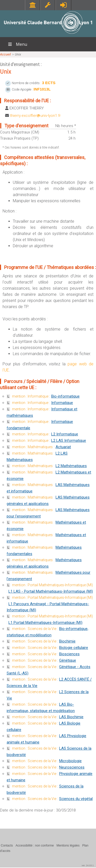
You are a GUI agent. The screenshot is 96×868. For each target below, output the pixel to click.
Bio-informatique (65, 396)
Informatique (62, 403)
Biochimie (67, 641)
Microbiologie (70, 761)
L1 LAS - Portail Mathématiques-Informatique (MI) (51, 591)
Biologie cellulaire (74, 648)
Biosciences (69, 654)
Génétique (68, 660)
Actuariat (63, 447)
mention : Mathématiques (32, 447)
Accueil (5, 54)
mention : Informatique (30, 396)
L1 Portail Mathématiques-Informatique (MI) (45, 623)
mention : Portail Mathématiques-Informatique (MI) (52, 585)
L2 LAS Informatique (69, 441)
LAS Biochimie (71, 717)
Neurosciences (72, 767)
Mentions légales (68, 846)
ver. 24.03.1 (88, 865)
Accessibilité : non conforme (35, 846)
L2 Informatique (65, 434)
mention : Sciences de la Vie (34, 629)
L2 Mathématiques (71, 466)
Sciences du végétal (76, 799)
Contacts (7, 846)
